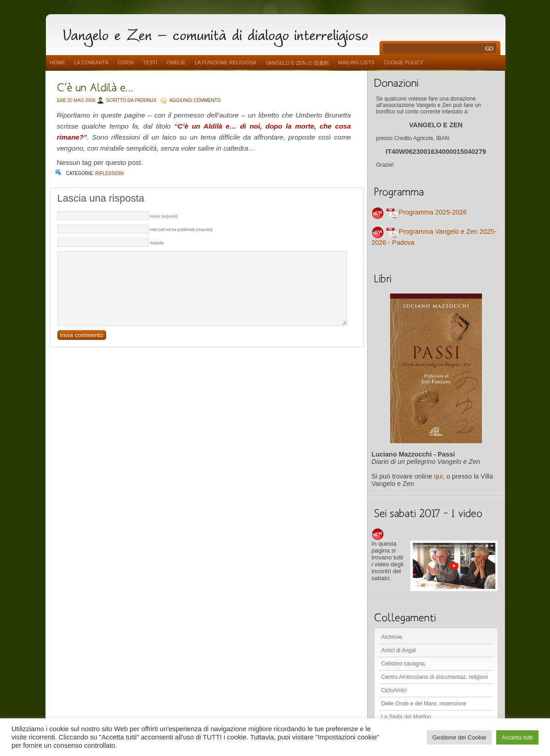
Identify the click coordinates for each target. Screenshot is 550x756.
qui (439, 476)
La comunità (92, 62)
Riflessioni (109, 173)
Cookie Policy (403, 62)
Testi (150, 62)
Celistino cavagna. (404, 664)
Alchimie (392, 637)
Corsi (126, 62)
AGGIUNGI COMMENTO (195, 100)
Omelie (176, 62)
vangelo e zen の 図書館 (297, 63)
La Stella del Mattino (406, 717)
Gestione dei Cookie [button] (459, 737)
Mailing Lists (356, 62)
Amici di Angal (399, 650)
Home (58, 62)
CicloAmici (394, 690)
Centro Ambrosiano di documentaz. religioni (435, 677)
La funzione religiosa (226, 62)
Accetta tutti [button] (517, 737)
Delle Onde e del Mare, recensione (424, 704)
